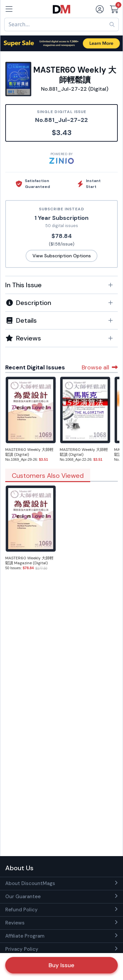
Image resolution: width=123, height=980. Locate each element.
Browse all (100, 367)
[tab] (61, 285)
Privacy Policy (22, 949)
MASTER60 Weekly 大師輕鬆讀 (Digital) (29, 452)
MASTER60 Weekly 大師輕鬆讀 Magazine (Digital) (29, 560)
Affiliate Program (25, 936)
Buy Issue (61, 965)
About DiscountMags (30, 883)
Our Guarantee (23, 897)
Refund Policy (21, 910)
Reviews (15, 923)
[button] (61, 285)
